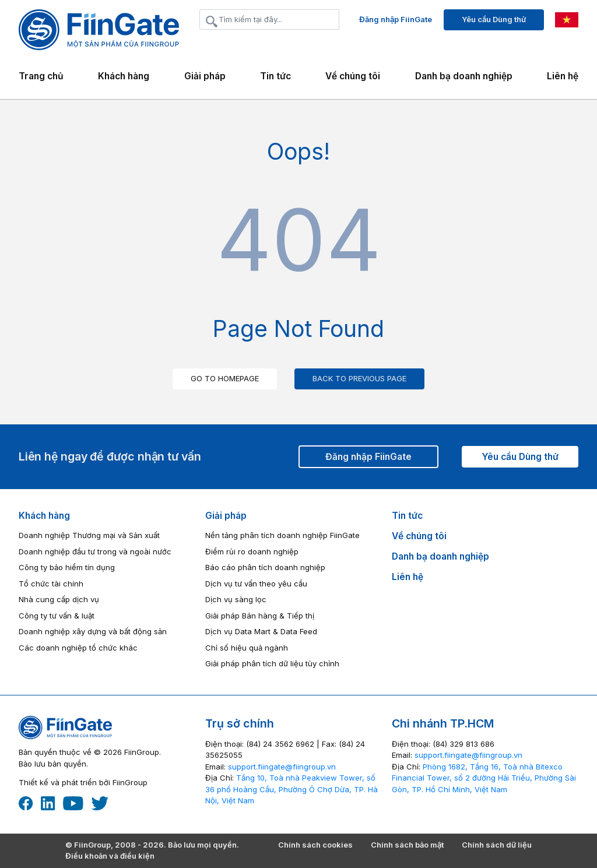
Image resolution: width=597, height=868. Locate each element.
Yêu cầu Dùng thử (494, 19)
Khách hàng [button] (124, 76)
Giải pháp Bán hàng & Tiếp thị (260, 616)
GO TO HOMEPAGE (225, 378)
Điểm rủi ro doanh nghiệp (252, 551)
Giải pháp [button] (205, 76)
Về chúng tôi (353, 76)
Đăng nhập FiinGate (396, 19)
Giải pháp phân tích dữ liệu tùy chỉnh (272, 663)
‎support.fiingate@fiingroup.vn (282, 767)
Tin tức (275, 76)
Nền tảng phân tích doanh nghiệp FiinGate (282, 535)
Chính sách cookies (315, 845)
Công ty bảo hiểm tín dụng (67, 567)
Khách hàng (44, 516)
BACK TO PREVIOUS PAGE (359, 378)
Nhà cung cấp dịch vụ (59, 599)
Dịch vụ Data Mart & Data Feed (261, 631)
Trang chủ (41, 76)
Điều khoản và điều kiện (110, 856)
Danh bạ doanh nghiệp (464, 76)
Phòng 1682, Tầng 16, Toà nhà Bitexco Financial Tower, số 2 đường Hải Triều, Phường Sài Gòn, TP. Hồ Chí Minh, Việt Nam (484, 778)
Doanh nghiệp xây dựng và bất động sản (93, 631)
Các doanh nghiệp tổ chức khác (78, 648)
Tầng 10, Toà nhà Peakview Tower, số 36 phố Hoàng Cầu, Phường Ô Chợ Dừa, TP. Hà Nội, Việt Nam (292, 789)
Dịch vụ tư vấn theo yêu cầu (256, 584)
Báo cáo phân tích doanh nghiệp (265, 567)
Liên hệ (563, 76)
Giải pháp (226, 516)
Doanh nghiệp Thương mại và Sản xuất (89, 535)
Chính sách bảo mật (407, 845)
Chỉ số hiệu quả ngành (247, 648)
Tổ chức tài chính (51, 584)
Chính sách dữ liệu (497, 845)
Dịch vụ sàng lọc (236, 599)
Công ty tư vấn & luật (57, 616)
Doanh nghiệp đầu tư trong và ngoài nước (95, 551)
